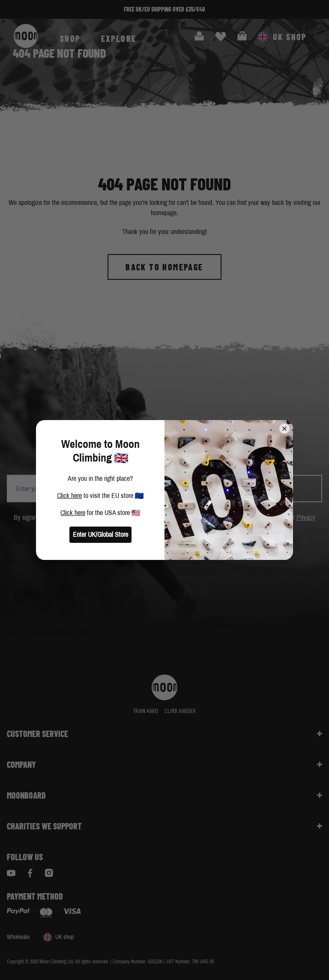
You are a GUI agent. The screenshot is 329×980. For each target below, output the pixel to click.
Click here (69, 496)
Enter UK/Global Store (100, 534)
